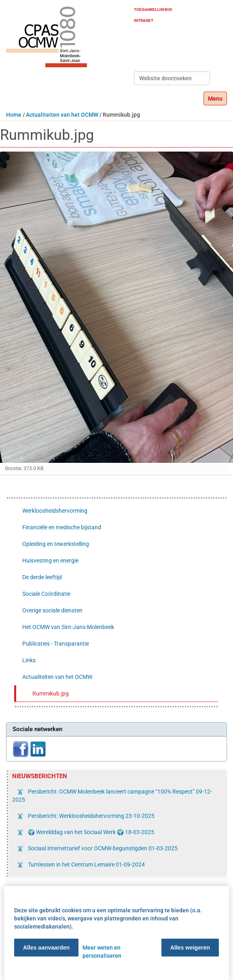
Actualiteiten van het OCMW (62, 115)
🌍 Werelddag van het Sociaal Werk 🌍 (90, 832)
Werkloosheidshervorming (55, 511)
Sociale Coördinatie (46, 594)
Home (14, 115)
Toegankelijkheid (153, 10)
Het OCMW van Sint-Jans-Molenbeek (68, 627)
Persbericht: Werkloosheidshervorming (91, 816)
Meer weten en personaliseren (102, 952)
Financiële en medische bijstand (62, 527)
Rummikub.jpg (51, 693)
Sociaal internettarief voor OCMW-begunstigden (102, 848)
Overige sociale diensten (52, 610)
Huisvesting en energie (50, 561)
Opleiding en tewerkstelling (56, 544)
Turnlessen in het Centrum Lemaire (86, 864)
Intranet (144, 20)
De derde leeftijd (42, 577)
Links (29, 660)
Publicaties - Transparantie (56, 644)
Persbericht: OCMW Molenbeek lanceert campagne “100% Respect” (112, 796)
